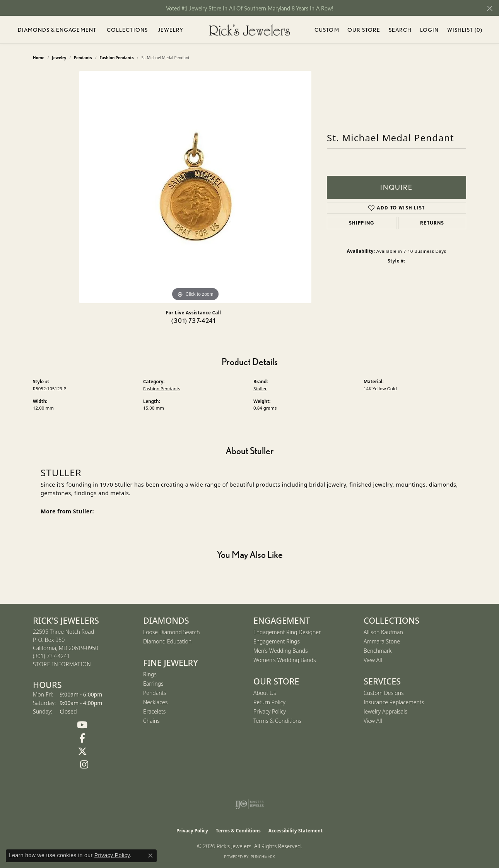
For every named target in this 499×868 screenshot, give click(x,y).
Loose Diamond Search (172, 632)
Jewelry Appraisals (385, 711)
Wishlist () (465, 31)
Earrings (153, 684)
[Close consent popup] (150, 856)
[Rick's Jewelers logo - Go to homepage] (249, 30)
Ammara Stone (382, 641)
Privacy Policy (270, 711)
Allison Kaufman (383, 632)
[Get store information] (62, 665)
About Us (265, 693)
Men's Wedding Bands (281, 651)
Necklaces (155, 702)
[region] (195, 187)
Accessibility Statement (296, 831)
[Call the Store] (51, 656)
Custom (327, 30)
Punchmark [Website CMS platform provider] (263, 857)
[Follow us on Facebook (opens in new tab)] (82, 738)
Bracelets (154, 711)
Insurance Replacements (394, 702)
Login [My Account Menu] (430, 31)
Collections (127, 30)
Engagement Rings (277, 641)
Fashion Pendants (162, 389)
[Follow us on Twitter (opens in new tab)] (82, 751)
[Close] (490, 8)
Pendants (155, 693)
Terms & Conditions (277, 721)
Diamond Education (167, 641)
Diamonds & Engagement (57, 30)
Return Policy (269, 702)
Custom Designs (384, 693)
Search (400, 30)
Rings (150, 674)
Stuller (260, 389)
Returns (432, 223)
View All (373, 660)
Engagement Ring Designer (287, 632)
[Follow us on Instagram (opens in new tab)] (84, 765)
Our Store (364, 30)
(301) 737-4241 (193, 321)
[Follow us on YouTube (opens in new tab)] (82, 725)
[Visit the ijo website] (250, 804)
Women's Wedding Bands (285, 660)
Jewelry (171, 30)
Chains (151, 721)
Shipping (362, 223)
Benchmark (378, 651)
